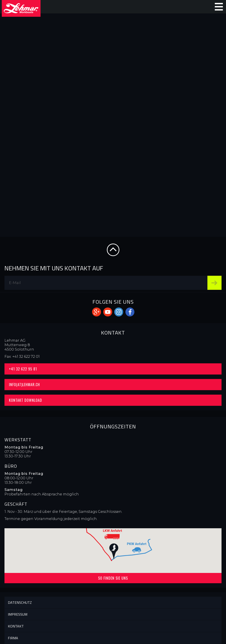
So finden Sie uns (113, 578)
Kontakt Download (26, 400)
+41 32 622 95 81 (23, 369)
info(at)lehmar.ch (24, 385)
